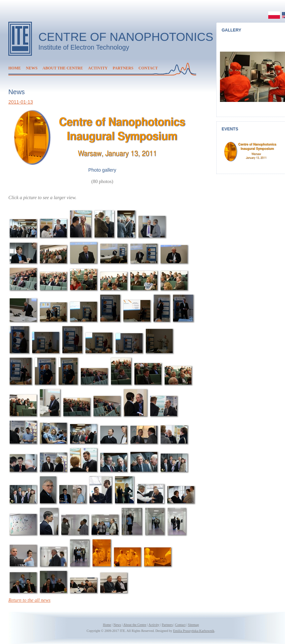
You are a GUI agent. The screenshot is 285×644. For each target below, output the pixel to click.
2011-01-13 (21, 102)
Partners (123, 68)
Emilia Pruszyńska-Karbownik (194, 631)
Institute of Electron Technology (84, 47)
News (32, 68)
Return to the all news (29, 600)
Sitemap (193, 625)
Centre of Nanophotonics (126, 37)
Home (15, 68)
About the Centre (63, 68)
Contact (148, 68)
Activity (98, 68)
